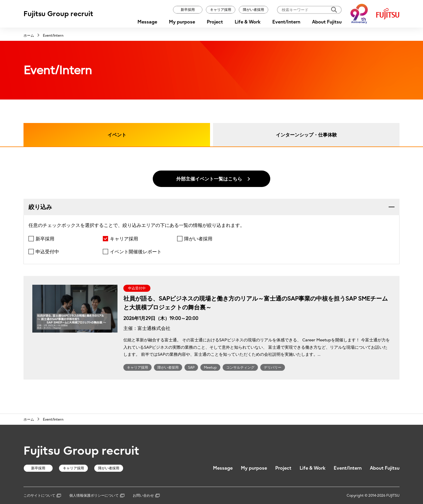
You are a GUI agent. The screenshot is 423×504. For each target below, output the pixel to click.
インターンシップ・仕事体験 (306, 135)
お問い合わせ (146, 495)
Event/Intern (286, 22)
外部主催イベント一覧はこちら (209, 179)
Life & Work (248, 22)
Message (147, 22)
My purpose (182, 22)
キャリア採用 (221, 10)
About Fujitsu (327, 22)
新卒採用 (188, 10)
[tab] (211, 207)
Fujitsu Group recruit (58, 14)
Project (215, 22)
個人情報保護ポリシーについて (97, 495)
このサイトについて (42, 495)
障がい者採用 (254, 10)
